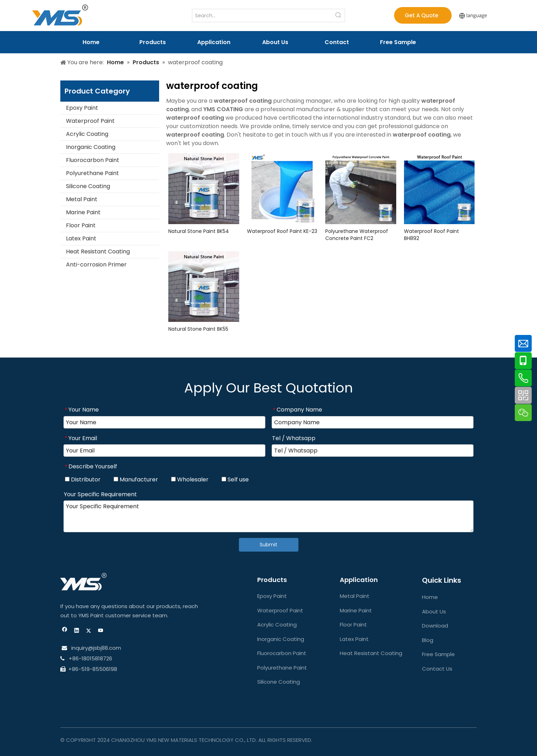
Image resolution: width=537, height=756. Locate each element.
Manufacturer (136, 479)
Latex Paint (81, 238)
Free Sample (438, 654)
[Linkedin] (77, 631)
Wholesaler (190, 479)
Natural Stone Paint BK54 (199, 231)
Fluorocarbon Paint (93, 160)
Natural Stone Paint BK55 (198, 329)
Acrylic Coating (87, 134)
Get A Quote (423, 15)
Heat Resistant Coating (98, 251)
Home (430, 597)
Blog (428, 640)
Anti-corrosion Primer (96, 265)
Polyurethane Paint (92, 173)
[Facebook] (65, 631)
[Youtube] (101, 631)
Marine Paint (83, 212)
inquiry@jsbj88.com (96, 648)
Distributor (83, 479)
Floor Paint (81, 225)
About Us (434, 611)
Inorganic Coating (91, 147)
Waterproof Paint (90, 121)
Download (435, 626)
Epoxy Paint (82, 108)
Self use (235, 479)
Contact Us (437, 669)
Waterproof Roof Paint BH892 (432, 235)
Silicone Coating (88, 186)
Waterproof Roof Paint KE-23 (282, 231)
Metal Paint (82, 199)
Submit (268, 545)
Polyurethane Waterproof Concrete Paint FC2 (357, 235)
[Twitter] (89, 631)
